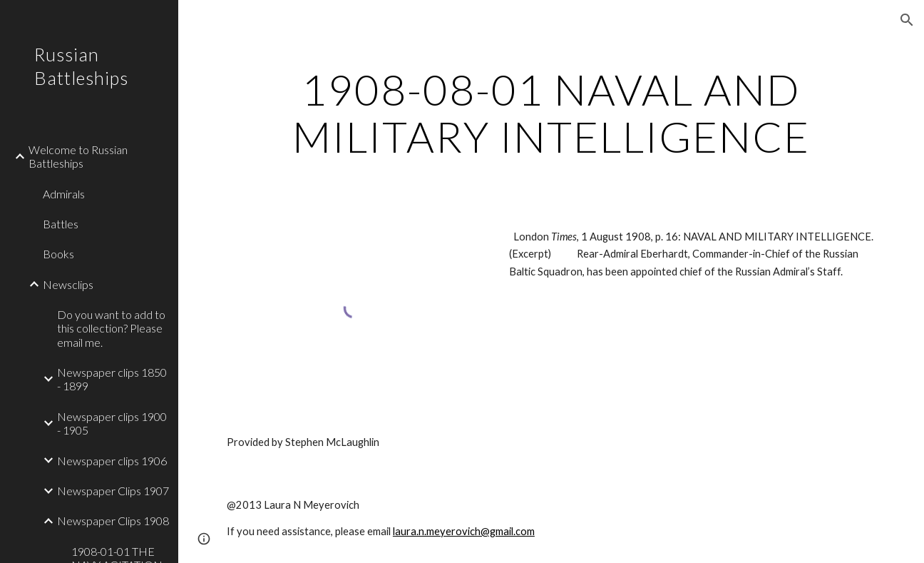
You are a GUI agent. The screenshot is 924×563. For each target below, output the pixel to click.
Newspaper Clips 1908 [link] (113, 521)
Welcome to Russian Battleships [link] (78, 156)
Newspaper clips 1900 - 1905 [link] (112, 423)
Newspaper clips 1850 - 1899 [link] (112, 379)
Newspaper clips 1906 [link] (112, 461)
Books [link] (58, 254)
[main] (551, 113)
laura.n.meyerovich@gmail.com (464, 531)
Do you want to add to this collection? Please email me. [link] (111, 328)
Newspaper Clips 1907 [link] (113, 491)
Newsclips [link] (68, 284)
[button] (907, 20)
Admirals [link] (64, 194)
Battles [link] (61, 224)
